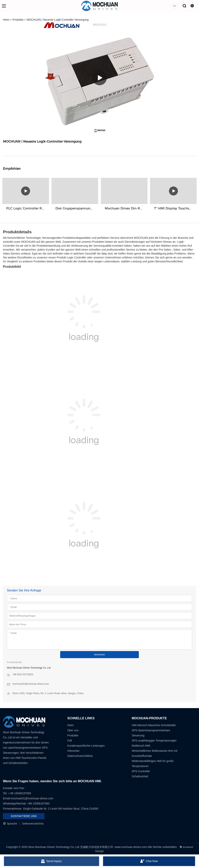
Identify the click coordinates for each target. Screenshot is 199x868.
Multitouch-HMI (141, 745)
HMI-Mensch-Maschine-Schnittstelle (154, 724)
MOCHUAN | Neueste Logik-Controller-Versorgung (58, 20)
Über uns (73, 730)
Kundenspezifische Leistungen (86, 745)
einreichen (99, 654)
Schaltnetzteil (140, 776)
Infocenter (73, 750)
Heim (6, 20)
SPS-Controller (141, 770)
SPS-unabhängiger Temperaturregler (154, 740)
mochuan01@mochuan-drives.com (32, 798)
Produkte (18, 20)
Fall (70, 740)
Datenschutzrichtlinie (80, 755)
